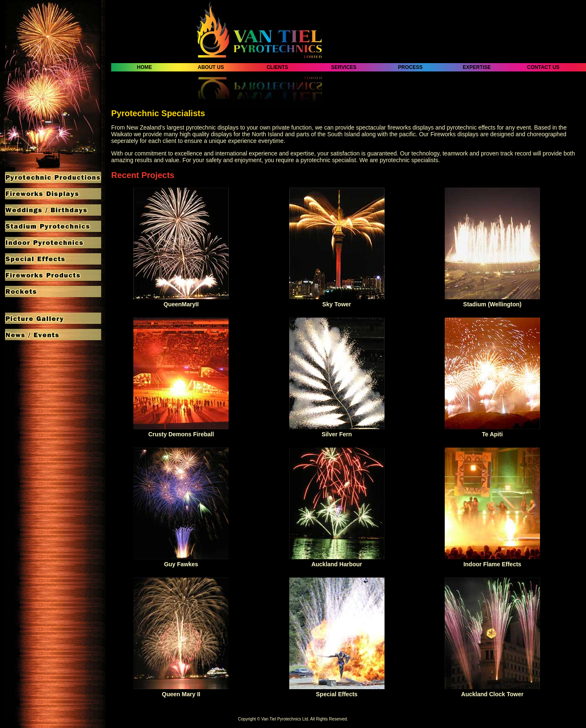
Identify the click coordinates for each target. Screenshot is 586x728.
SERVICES (344, 67)
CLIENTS (278, 67)
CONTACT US (543, 67)
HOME (144, 67)
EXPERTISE (477, 67)
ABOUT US (211, 67)
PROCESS (410, 67)
